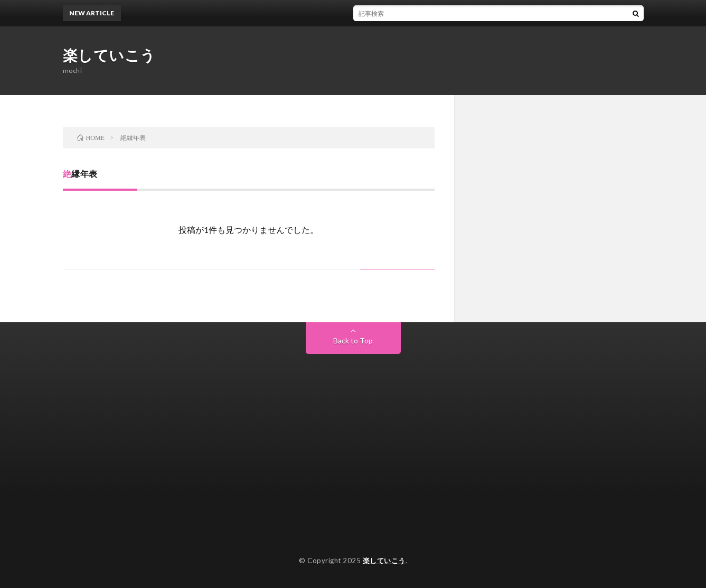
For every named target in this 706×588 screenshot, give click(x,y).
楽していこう (109, 55)
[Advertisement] (353, 433)
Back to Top (353, 340)
